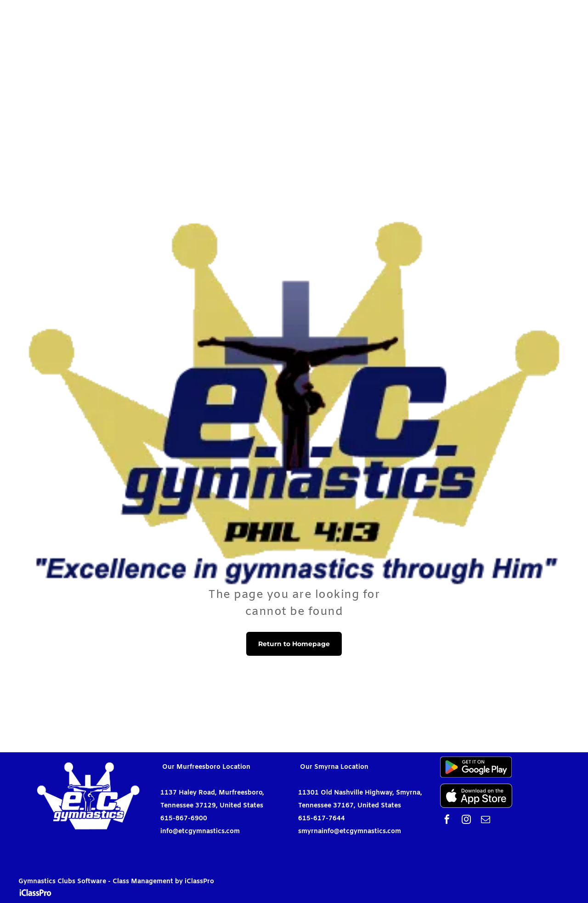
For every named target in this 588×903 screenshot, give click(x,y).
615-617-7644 (322, 819)
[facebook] (447, 821)
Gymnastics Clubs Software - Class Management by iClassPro (116, 882)
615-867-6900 (184, 819)
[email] (486, 821)
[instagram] (466, 821)
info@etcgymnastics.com (200, 832)
